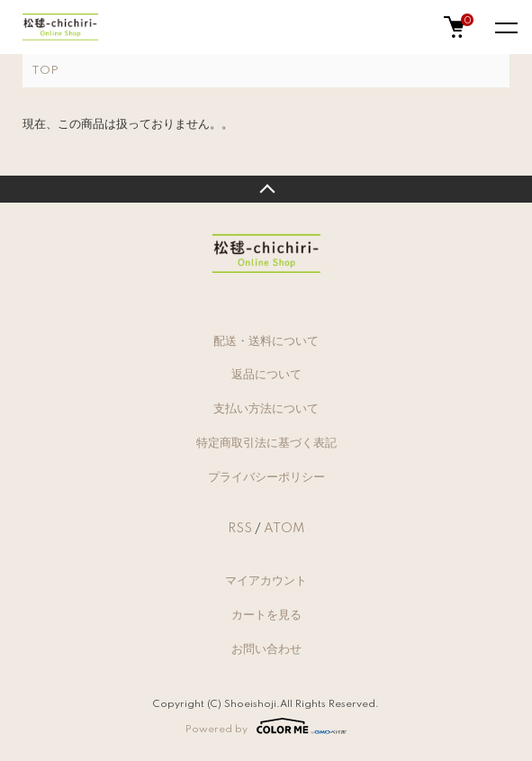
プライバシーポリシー (266, 477)
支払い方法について (266, 409)
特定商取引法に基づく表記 (266, 443)
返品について (266, 375)
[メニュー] (505, 27)
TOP (45, 71)
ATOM (284, 529)
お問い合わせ (266, 649)
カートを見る (266, 615)
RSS (240, 529)
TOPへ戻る (266, 189)
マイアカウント (266, 581)
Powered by (266, 726)
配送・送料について (266, 341)
